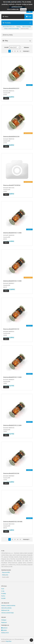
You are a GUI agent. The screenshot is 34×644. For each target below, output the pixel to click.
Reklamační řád (5, 610)
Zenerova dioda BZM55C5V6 (11, 137)
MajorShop (9, 641)
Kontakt (3, 598)
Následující (27, 51)
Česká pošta (5, 575)
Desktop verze (5, 633)
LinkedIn (4, 630)
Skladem (26, 47)
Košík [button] (30, 17)
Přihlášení (4, 620)
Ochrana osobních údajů (7, 613)
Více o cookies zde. (13, 9)
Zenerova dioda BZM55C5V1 (11, 88)
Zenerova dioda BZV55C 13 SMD (12, 281)
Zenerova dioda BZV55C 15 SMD (12, 377)
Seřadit (6, 47)
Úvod (3, 589)
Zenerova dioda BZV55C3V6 (11, 473)
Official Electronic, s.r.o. (9, 27)
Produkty (4, 594)
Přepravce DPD (6, 572)
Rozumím (23, 9)
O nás (3, 591)
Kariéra (3, 596)
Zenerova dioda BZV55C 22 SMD (12, 425)
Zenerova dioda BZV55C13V (11, 329)
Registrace (4, 622)
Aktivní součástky (27, 27)
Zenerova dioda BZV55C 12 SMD (12, 233)
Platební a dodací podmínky (8, 606)
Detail (6, 98)
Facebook (4, 628)
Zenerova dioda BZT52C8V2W (12, 185)
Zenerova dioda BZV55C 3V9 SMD (13, 522)
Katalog (18, 27)
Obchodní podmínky (6, 608)
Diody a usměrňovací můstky (12, 29)
